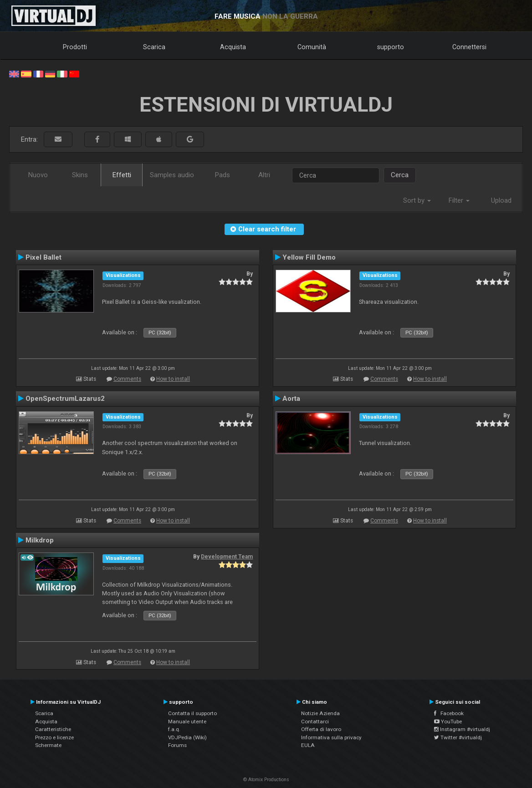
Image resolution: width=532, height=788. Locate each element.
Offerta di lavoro (321, 729)
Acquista (233, 47)
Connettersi (469, 47)
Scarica (154, 47)
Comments (127, 379)
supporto (391, 47)
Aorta (291, 399)
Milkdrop (40, 540)
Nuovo (38, 175)
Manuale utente (187, 721)
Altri (264, 175)
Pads (223, 175)
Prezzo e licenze (54, 737)
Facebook (449, 713)
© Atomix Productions (266, 780)
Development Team (227, 557)
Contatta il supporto (192, 713)
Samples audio (172, 175)
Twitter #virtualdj (458, 737)
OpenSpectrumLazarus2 (65, 399)
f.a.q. (174, 729)
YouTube (448, 721)
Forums (177, 745)
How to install (173, 379)
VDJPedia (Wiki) (187, 737)
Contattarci (315, 721)
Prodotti (75, 47)
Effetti (122, 175)
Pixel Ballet (43, 257)
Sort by (417, 200)
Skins (80, 175)
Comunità (312, 47)
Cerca (400, 175)
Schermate (48, 745)
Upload (501, 200)
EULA (308, 745)
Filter (459, 200)
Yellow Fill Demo (309, 257)
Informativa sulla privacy (331, 737)
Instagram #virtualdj (462, 729)
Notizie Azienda (320, 713)
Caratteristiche (53, 729)
